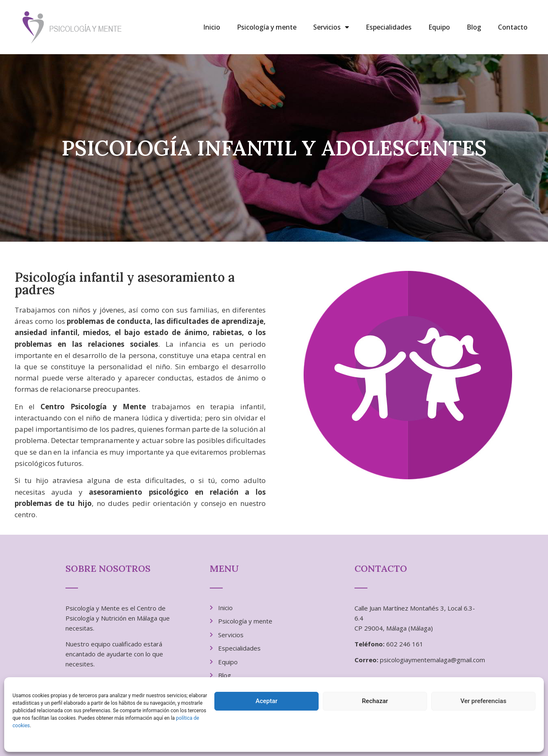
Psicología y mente (267, 27)
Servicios (331, 27)
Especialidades (389, 27)
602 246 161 (405, 644)
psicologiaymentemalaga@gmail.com (432, 660)
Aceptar (267, 701)
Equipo (439, 27)
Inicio (212, 27)
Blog (474, 27)
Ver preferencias (483, 701)
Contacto (513, 27)
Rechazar (375, 701)
